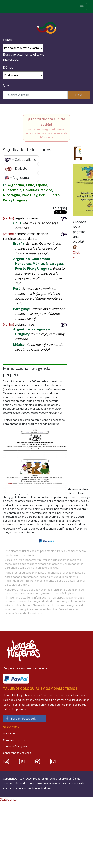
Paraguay (30, 195)
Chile (30, 185)
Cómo (7, 40)
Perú (43, 195)
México (46, 190)
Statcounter (9, 799)
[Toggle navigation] (82, 7)
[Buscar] (35, 95)
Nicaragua (12, 195)
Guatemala (12, 190)
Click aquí (76, 252)
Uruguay (20, 200)
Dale (79, 95)
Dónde (8, 67)
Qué (6, 85)
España (42, 185)
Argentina (16, 185)
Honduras (31, 190)
